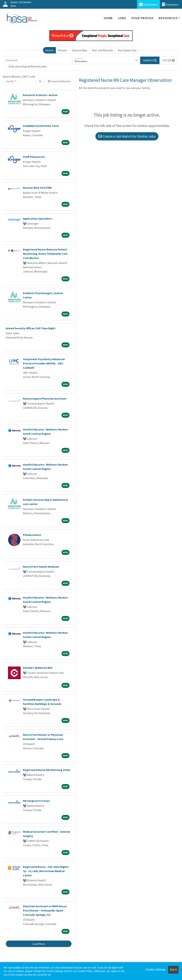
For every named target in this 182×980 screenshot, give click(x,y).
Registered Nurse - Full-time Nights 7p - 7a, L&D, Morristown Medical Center (46, 871)
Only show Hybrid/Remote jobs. (28, 66)
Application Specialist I (38, 219)
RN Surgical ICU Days (36, 801)
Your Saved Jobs (127, 50)
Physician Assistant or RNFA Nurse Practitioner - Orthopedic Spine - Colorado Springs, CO (45, 910)
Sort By (10, 81)
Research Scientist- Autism (40, 95)
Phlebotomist (32, 535)
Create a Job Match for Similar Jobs (127, 136)
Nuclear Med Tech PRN (37, 188)
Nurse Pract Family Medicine (41, 567)
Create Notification (59, 81)
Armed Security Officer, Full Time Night (31, 328)
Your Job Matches (102, 50)
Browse (63, 50)
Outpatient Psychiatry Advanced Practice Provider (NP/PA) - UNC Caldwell (44, 363)
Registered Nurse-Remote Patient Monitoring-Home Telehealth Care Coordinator (45, 254)
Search (49, 50)
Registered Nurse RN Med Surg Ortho (47, 770)
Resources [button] (168, 18)
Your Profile (142, 18)
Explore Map (80, 50)
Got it (173, 970)
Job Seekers (148, 4)
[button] (169, 60)
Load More (39, 944)
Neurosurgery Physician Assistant (45, 398)
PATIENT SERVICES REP (38, 668)
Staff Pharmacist (34, 157)
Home (108, 18)
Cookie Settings (156, 970)
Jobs (122, 18)
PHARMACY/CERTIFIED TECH (41, 126)
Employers (170, 4)
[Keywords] (38, 60)
